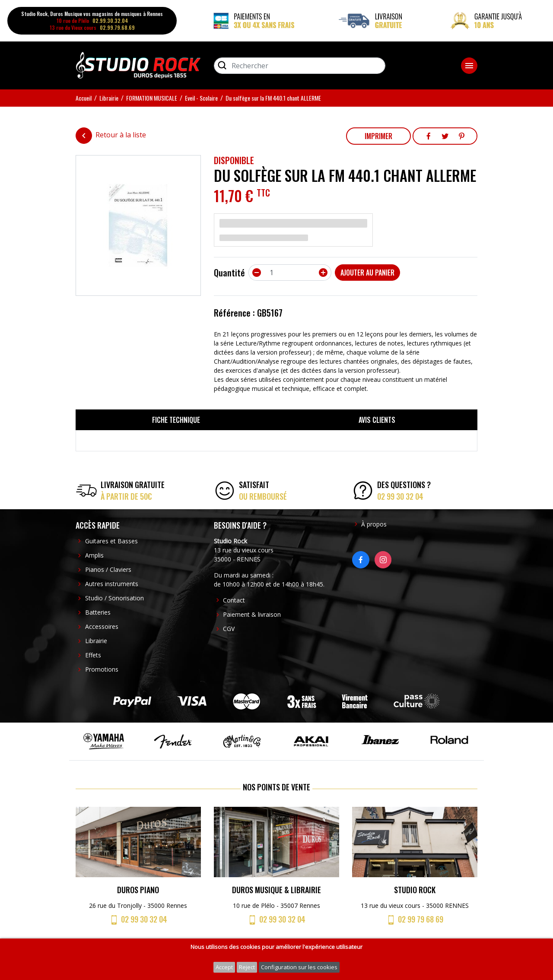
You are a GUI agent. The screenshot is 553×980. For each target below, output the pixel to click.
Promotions (102, 669)
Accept (224, 967)
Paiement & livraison (252, 614)
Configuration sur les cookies (299, 967)
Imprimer (378, 136)
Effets (93, 655)
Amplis (94, 555)
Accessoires (102, 626)
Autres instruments (112, 584)
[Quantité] (290, 273)
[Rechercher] (300, 66)
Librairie (96, 641)
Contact (234, 600)
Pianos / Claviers (108, 569)
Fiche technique (176, 420)
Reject (247, 967)
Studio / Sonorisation (114, 598)
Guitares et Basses (111, 541)
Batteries (98, 612)
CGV (229, 629)
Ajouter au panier (367, 273)
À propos (374, 524)
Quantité (229, 273)
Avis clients (377, 420)
